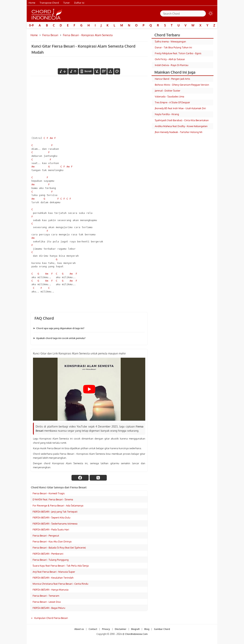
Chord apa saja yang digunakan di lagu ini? (60, 328)
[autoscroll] (86, 71)
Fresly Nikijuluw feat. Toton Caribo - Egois (178, 53)
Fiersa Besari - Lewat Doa (47, 602)
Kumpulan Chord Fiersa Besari (51, 618)
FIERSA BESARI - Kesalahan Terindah (53, 578)
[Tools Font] (110, 71)
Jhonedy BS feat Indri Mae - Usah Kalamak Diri (180, 108)
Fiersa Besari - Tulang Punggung (51, 560)
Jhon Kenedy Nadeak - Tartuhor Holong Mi (179, 132)
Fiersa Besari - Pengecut (46, 536)
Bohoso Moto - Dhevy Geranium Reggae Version (182, 85)
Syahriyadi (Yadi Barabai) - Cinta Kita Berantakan (182, 120)
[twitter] (98, 478)
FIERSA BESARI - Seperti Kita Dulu (51, 517)
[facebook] (80, 478)
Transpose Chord (49, 3)
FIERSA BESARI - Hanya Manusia (51, 590)
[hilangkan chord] (97, 71)
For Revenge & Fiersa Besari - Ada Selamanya (58, 505)
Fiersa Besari (50, 35)
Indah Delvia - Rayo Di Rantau (172, 65)
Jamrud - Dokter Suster (168, 91)
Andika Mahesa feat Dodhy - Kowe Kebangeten (181, 126)
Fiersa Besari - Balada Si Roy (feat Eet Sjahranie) (59, 548)
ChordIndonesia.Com (136, 634)
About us (79, 629)
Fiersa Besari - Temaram (46, 596)
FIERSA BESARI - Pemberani (48, 554)
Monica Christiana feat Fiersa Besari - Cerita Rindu (60, 584)
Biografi (135, 629)
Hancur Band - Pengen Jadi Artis (172, 79)
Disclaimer (121, 629)
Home (32, 3)
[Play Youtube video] (89, 389)
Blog (147, 629)
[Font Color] (117, 71)
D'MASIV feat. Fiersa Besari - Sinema (53, 499)
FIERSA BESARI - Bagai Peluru (49, 608)
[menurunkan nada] (63, 71)
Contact (93, 629)
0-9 (31, 25)
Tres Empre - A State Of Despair (172, 102)
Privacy (106, 629)
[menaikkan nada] (73, 71)
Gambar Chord (162, 629)
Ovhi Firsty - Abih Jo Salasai (170, 59)
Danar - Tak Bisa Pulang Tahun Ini (173, 47)
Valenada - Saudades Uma (169, 96)
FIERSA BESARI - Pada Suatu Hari (51, 529)
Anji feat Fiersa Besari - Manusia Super (54, 572)
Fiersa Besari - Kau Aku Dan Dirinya (52, 541)
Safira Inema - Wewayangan (170, 41)
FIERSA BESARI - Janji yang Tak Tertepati (55, 512)
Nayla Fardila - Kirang (167, 114)
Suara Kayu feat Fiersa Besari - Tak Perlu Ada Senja (61, 566)
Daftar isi (79, 3)
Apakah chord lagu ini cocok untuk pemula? (61, 338)
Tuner (67, 3)
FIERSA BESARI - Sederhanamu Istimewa (55, 524)
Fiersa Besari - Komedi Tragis (49, 493)
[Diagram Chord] (104, 71)
